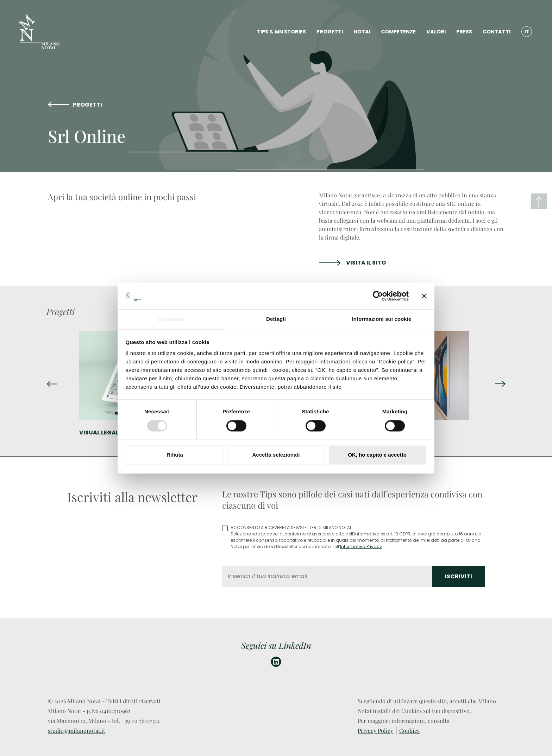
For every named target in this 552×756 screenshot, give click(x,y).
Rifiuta (175, 455)
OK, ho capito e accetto (377, 455)
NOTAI (362, 32)
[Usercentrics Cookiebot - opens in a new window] (378, 296)
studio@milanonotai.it (77, 730)
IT (527, 31)
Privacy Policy (375, 730)
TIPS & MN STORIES (281, 32)
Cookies (409, 730)
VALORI (436, 32)
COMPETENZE (398, 32)
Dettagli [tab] (276, 319)
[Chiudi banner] (424, 296)
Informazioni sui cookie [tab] (382, 319)
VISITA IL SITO (366, 263)
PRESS (464, 32)
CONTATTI (497, 32)
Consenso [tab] (170, 319)
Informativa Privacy (361, 547)
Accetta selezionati (276, 455)
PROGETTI (330, 32)
